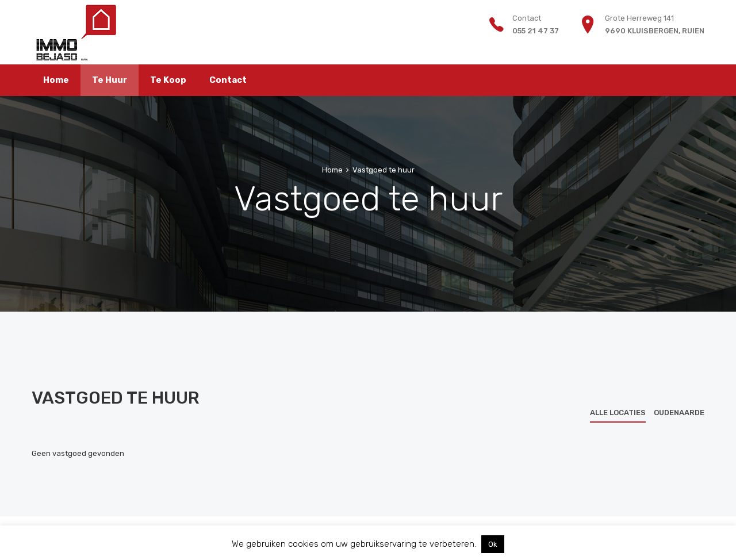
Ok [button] (493, 544)
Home (332, 170)
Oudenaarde (679, 413)
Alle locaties (618, 413)
